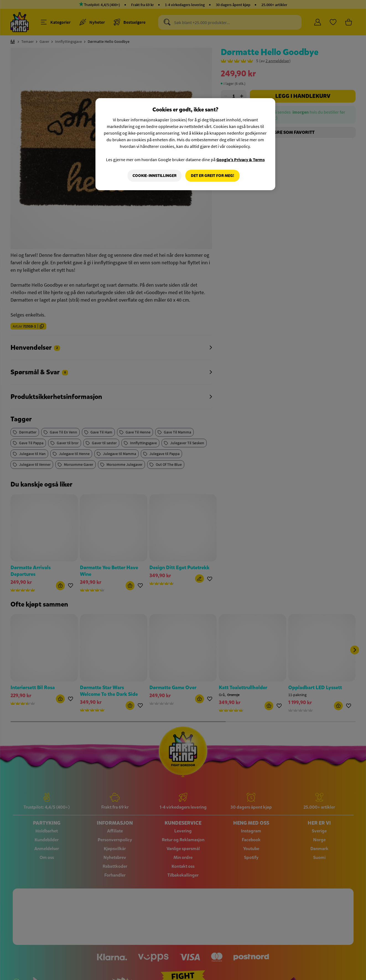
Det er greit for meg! (212, 176)
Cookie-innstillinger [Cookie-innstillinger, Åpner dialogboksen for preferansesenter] (155, 176)
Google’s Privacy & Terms (241, 160)
